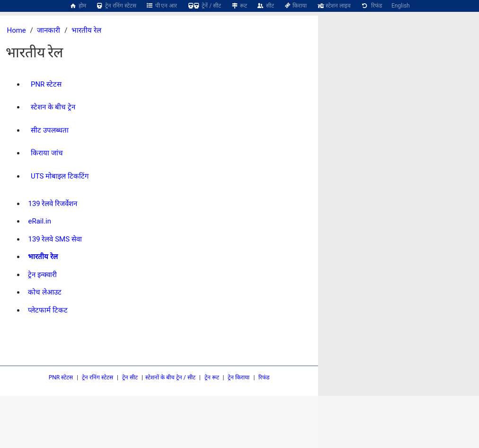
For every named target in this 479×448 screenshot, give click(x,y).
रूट (239, 6)
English (401, 6)
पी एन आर (162, 6)
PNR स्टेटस (61, 377)
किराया (295, 6)
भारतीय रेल (86, 30)
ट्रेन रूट (212, 377)
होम (78, 6)
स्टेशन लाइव (333, 6)
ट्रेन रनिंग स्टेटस (116, 6)
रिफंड (371, 6)
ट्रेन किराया (239, 377)
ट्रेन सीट (130, 377)
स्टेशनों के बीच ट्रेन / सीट (170, 377)
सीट (265, 6)
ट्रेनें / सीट (204, 6)
